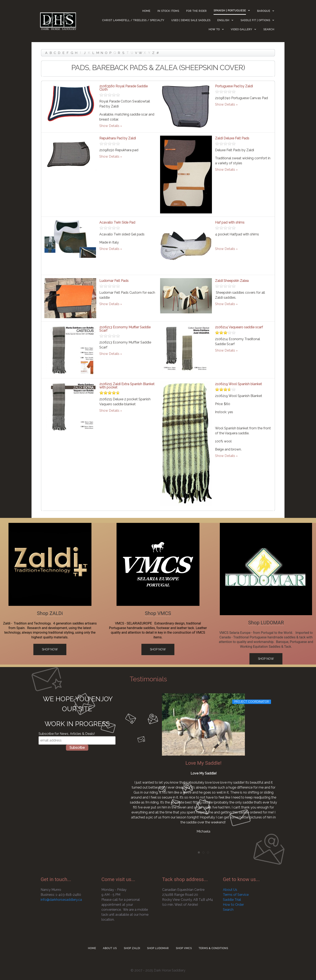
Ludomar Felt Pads (114, 281)
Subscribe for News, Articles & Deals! (67, 734)
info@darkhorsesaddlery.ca (61, 900)
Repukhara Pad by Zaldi (118, 138)
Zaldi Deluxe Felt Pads (232, 138)
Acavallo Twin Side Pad (117, 222)
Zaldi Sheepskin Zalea (232, 281)
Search (228, 910)
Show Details (109, 126)
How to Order (233, 905)
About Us (230, 890)
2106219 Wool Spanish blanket (238, 384)
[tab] (199, 852)
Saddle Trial (232, 900)
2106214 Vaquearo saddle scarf (239, 327)
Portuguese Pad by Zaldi (234, 86)
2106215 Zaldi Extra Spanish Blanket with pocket (127, 386)
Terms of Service (236, 895)
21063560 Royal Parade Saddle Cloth (123, 88)
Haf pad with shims (230, 222)
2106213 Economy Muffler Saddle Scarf (125, 329)
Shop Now (50, 649)
